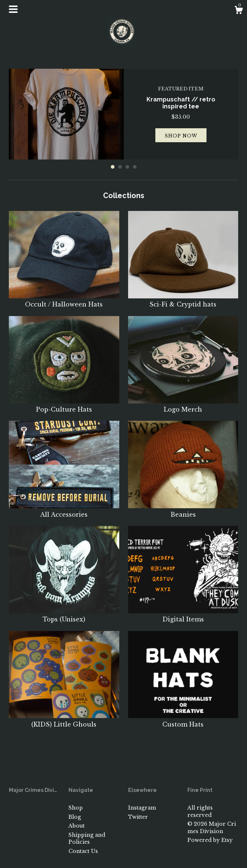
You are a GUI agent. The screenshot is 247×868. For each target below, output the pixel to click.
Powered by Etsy (210, 840)
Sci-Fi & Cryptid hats (183, 300)
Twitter (138, 817)
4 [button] (135, 167)
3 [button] (127, 167)
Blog (75, 817)
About (77, 826)
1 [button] (113, 167)
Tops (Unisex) (64, 615)
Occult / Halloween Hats (64, 300)
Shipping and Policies (87, 839)
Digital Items (183, 615)
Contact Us (83, 851)
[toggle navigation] (13, 9)
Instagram (142, 808)
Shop (76, 808)
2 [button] (120, 167)
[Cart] (239, 11)
